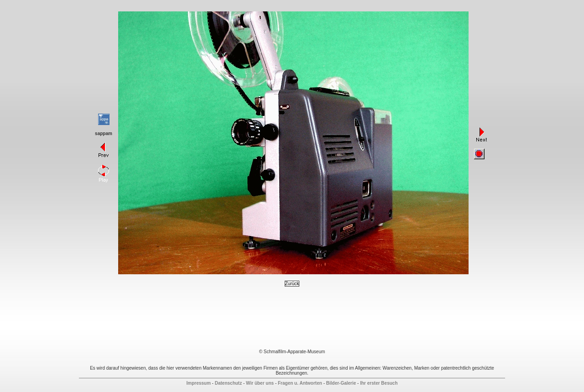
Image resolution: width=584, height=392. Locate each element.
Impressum (198, 383)
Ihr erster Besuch (379, 383)
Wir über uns (260, 383)
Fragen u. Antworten (300, 383)
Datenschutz (228, 383)
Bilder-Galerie (341, 383)
